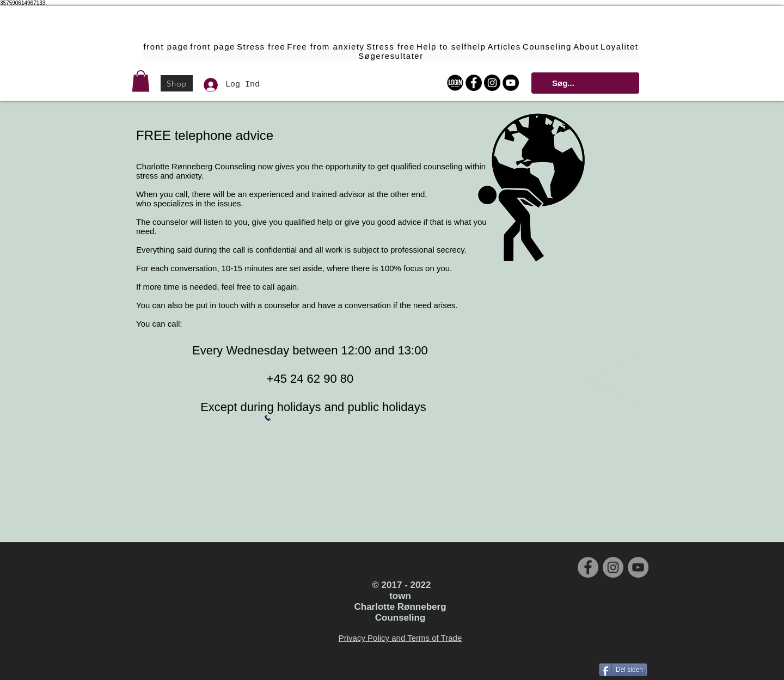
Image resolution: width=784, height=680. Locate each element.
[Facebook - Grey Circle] (588, 567)
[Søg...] (584, 83)
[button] (141, 81)
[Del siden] (623, 670)
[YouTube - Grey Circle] (638, 567)
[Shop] (177, 83)
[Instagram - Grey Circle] (613, 567)
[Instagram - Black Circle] (492, 83)
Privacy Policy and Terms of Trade (400, 638)
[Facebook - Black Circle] (474, 83)
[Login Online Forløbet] (455, 83)
